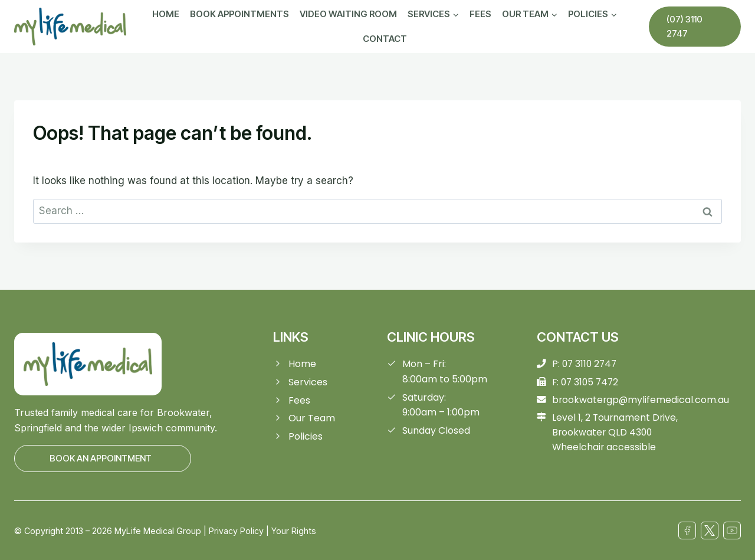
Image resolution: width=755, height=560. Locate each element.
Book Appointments (239, 14)
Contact (385, 39)
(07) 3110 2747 (685, 26)
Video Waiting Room (348, 14)
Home (166, 14)
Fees (480, 14)
